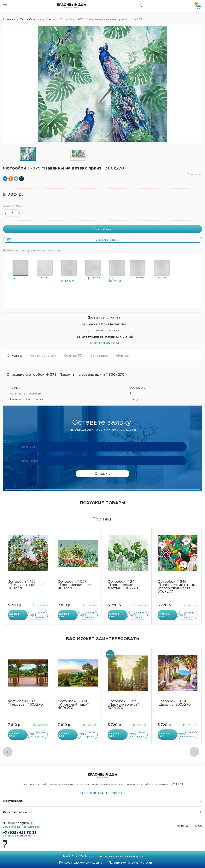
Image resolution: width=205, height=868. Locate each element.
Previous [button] (8, 752)
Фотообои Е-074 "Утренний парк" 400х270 (73, 705)
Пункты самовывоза (104, 343)
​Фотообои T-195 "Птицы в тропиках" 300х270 (26, 585)
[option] (28, 154)
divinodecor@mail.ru (19, 823)
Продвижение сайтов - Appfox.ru (102, 793)
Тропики (103, 519)
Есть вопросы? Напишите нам (21, 827)
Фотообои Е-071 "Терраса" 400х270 (25, 703)
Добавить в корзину (107, 240)
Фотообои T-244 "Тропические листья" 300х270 (123, 585)
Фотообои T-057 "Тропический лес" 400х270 (75, 585)
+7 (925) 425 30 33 (20, 833)
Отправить (102, 474)
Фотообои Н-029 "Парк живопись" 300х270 (123, 705)
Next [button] (194, 752)
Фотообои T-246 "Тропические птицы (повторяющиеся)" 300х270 (177, 587)
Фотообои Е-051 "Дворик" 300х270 (174, 703)
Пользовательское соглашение (81, 863)
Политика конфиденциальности (130, 863)
